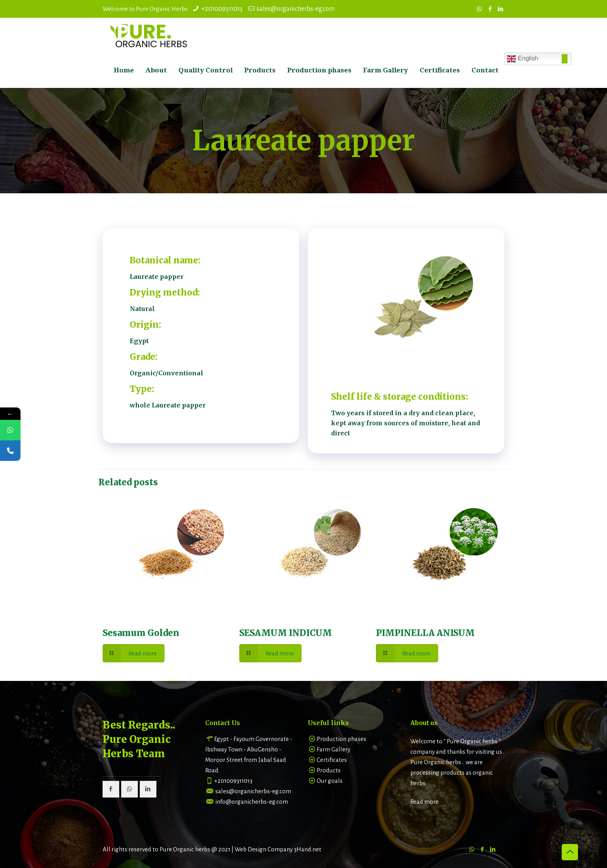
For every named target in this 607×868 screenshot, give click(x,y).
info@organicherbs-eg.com (252, 802)
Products (329, 770)
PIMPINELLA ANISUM (425, 633)
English (522, 59)
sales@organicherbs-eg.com (296, 9)
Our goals (330, 781)
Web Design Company (264, 849)
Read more (424, 802)
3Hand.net (308, 849)
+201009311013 (222, 9)
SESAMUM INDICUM (285, 633)
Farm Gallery (334, 749)
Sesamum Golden (141, 633)
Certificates (332, 760)
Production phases (341, 739)
